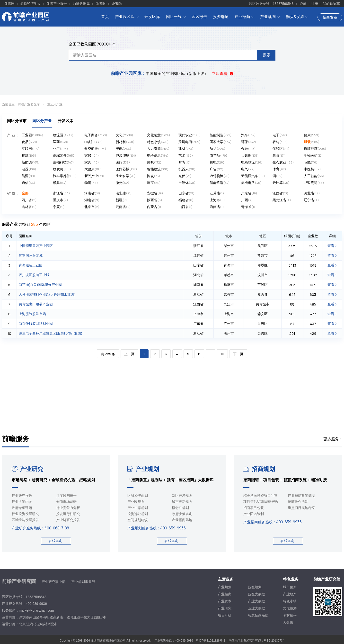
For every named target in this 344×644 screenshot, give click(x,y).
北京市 (92, 207)
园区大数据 (256, 594)
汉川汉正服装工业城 (34, 275)
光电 (123, 149)
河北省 (312, 193)
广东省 (249, 193)
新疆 (121, 200)
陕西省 (155, 200)
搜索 (267, 55)
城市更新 (290, 587)
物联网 (62, 169)
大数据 (250, 156)
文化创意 (159, 135)
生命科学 (126, 176)
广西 (247, 200)
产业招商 (244, 17)
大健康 (93, 169)
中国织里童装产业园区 (36, 246)
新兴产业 (94, 176)
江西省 (280, 193)
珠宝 (154, 183)
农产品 (219, 156)
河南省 (92, 193)
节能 (311, 162)
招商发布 (330, 17)
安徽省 (155, 193)
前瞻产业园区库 (29, 104)
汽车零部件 (65, 176)
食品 (29, 142)
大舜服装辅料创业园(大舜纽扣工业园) (47, 294)
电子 (280, 135)
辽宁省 (311, 200)
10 (222, 354)
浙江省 (62, 193)
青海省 (248, 207)
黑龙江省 (282, 200)
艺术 (186, 156)
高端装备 (64, 156)
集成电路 (251, 183)
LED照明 (314, 183)
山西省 (185, 207)
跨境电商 (190, 142)
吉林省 (29, 207)
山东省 (186, 193)
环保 (249, 142)
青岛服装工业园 (31, 265)
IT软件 (94, 142)
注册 (315, 4)
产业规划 (270, 17)
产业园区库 (127, 17)
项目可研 (225, 615)
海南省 (217, 207)
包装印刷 (126, 156)
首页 (105, 17)
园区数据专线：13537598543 (271, 4)
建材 (186, 149)
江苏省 (218, 193)
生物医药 (314, 156)
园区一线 (176, 17)
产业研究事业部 (53, 582)
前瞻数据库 (81, 4)
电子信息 (158, 156)
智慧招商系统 (258, 615)
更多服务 (333, 439)
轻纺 (280, 142)
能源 (28, 176)
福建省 (186, 200)
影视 (154, 162)
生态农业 (283, 162)
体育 (279, 169)
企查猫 (117, 4)
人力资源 (158, 149)
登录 (303, 4)
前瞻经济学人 (30, 4)
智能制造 (221, 135)
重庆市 (61, 200)
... (210, 354)
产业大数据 (256, 601)
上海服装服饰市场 (32, 314)
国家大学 (221, 142)
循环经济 (315, 149)
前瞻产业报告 (57, 4)
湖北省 (124, 193)
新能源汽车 (253, 176)
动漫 (91, 183)
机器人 (187, 169)
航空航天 (95, 149)
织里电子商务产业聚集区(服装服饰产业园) (50, 333)
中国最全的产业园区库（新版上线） (159, 74)
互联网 (31, 149)
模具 (60, 183)
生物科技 (63, 162)
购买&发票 (297, 17)
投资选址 (221, 17)
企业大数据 (256, 608)
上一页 (129, 354)
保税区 (281, 149)
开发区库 (152, 17)
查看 (332, 246)
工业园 (32, 135)
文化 (124, 135)
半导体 (187, 183)
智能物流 (158, 169)
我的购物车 (331, 4)
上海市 (217, 200)
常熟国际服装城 (31, 255)
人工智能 (314, 176)
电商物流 (252, 162)
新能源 (31, 162)
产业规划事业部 (83, 582)
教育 (279, 156)
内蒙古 (154, 207)
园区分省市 (17, 121)
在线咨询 (55, 541)
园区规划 (255, 587)
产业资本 (225, 601)
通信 (28, 183)
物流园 (63, 135)
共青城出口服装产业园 (36, 304)
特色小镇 (158, 142)
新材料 (125, 142)
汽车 (248, 135)
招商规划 (259, 469)
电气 (248, 169)
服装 (312, 142)
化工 (61, 149)
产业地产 (290, 594)
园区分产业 (55, 104)
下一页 (238, 354)
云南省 (123, 207)
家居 (92, 156)
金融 (248, 149)
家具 (92, 162)
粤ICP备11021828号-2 (211, 641)
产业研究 (27, 469)
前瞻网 (9, 4)
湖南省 (92, 200)
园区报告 (199, 17)
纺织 (218, 149)
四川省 (29, 200)
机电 (217, 162)
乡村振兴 (290, 615)
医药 (61, 142)
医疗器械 (126, 169)
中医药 (312, 169)
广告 (217, 169)
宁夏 (59, 207)
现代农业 (190, 135)
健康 (312, 135)
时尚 (185, 162)
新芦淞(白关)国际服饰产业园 (40, 285)
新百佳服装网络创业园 (36, 324)
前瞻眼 (101, 4)
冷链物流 (220, 176)
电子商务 (96, 135)
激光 (123, 183)
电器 (29, 169)
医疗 (123, 162)
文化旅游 (290, 608)
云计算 (281, 183)
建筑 (29, 156)
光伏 (185, 176)
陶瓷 (154, 176)
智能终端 (220, 183)
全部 (25, 193)
